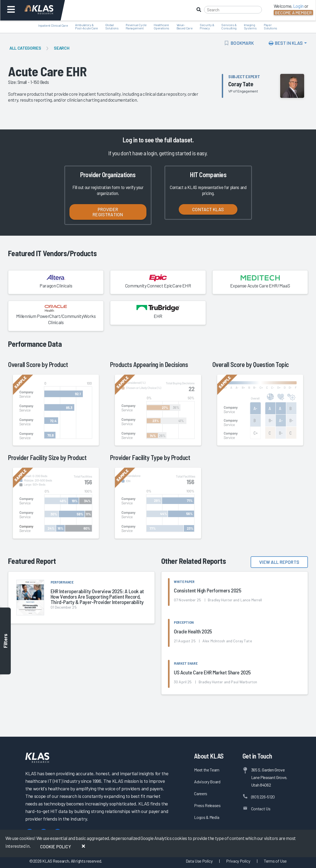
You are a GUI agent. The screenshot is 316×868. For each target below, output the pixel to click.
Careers (201, 793)
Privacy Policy (238, 861)
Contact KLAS (208, 209)
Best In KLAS (286, 43)
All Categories (25, 48)
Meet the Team (207, 770)
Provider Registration (108, 212)
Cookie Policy (56, 846)
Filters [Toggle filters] (5, 641)
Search (62, 48)
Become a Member (293, 13)
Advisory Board (207, 782)
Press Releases (207, 805)
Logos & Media (207, 817)
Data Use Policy (199, 861)
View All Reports (279, 562)
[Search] (233, 10)
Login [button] (298, 6)
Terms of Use (275, 861)
